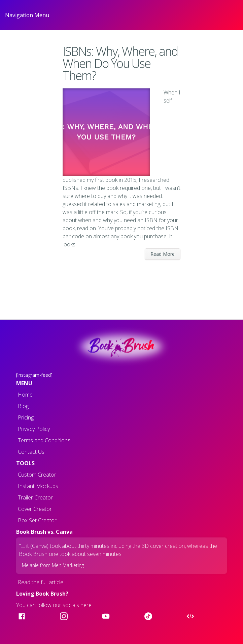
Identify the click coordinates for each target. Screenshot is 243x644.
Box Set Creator (37, 520)
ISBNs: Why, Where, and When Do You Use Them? (120, 63)
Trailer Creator (35, 497)
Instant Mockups (38, 486)
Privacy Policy (34, 429)
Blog (23, 406)
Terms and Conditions (44, 440)
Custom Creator (37, 475)
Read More (163, 254)
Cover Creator (35, 509)
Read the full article (41, 582)
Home (25, 395)
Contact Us (31, 452)
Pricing (26, 417)
